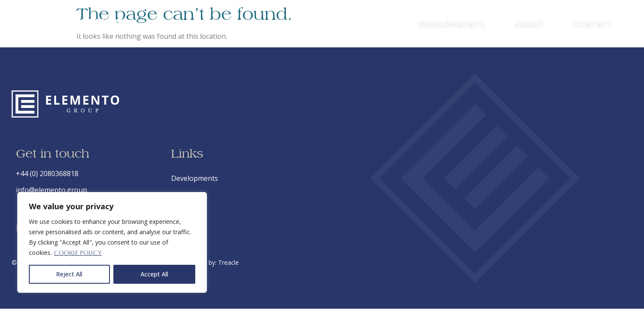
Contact (593, 23)
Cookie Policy (78, 253)
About (529, 23)
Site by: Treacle (218, 262)
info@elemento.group (52, 190)
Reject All (69, 274)
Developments (452, 23)
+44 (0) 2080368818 (47, 174)
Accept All (154, 274)
